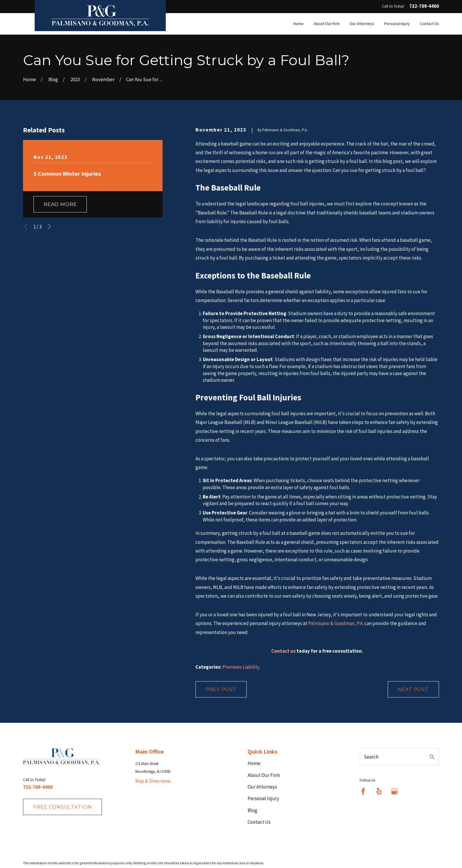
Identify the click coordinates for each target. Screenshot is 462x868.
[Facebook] (363, 791)
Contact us (283, 651)
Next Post (413, 689)
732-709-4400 (424, 7)
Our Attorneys (262, 787)
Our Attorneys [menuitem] (362, 24)
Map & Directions (153, 781)
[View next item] (49, 227)
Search (371, 757)
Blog (252, 810)
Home (254, 763)
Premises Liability (241, 667)
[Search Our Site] (432, 757)
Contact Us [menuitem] (430, 24)
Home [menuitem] (298, 24)
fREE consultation (62, 807)
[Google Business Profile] (394, 791)
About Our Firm (264, 775)
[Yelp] (379, 791)
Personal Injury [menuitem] (397, 24)
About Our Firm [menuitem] (327, 24)
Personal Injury (263, 798)
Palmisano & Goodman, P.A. (336, 623)
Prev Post (221, 689)
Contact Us (259, 822)
